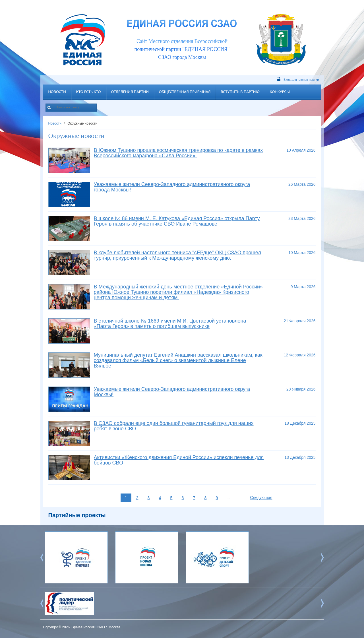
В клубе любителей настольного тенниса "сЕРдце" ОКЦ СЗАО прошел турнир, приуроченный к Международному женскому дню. (177, 255)
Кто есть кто (89, 92)
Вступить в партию (240, 92)
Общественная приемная (185, 92)
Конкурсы (280, 92)
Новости (57, 92)
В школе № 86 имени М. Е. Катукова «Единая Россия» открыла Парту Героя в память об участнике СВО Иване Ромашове (177, 221)
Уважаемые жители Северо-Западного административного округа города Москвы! (172, 187)
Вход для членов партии (301, 80)
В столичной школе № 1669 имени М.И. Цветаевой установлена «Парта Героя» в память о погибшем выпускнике (170, 324)
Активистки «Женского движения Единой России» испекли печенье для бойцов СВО (179, 460)
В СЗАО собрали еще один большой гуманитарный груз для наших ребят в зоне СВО (174, 426)
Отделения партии (130, 92)
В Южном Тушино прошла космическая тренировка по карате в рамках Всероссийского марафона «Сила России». (178, 153)
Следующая (261, 497)
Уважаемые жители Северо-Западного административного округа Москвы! (172, 392)
